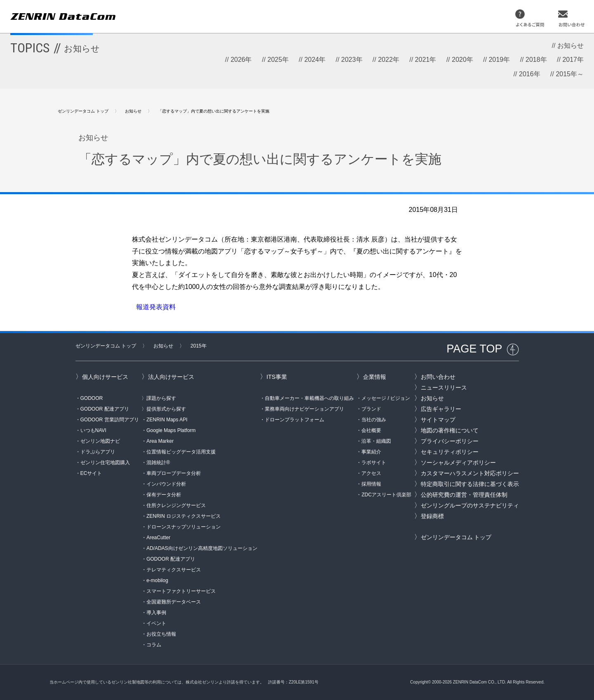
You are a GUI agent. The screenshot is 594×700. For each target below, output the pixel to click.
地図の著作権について (450, 430)
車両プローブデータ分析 (174, 473)
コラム (154, 645)
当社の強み (374, 420)
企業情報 (375, 377)
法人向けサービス (171, 377)
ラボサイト (374, 463)
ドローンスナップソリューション (184, 527)
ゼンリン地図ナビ (100, 441)
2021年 (426, 60)
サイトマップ (438, 420)
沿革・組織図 (376, 441)
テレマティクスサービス (174, 570)
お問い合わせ (438, 377)
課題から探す (161, 398)
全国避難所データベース (174, 602)
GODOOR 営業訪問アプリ (110, 420)
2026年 (241, 60)
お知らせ (570, 46)
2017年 (573, 60)
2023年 (352, 60)
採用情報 (371, 484)
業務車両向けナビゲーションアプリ (304, 409)
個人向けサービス (105, 377)
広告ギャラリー (441, 409)
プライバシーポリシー (450, 441)
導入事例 (156, 613)
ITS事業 (277, 377)
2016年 (530, 74)
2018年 (536, 60)
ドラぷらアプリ (98, 452)
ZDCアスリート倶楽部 (386, 495)
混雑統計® (158, 463)
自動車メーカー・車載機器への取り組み (309, 398)
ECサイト (91, 473)
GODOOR (92, 398)
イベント (156, 623)
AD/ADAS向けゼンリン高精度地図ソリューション (202, 548)
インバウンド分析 (166, 484)
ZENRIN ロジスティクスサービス (184, 516)
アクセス (371, 473)
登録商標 (432, 516)
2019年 (500, 60)
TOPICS (55, 48)
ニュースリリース (444, 388)
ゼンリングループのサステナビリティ (470, 505)
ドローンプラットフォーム (295, 420)
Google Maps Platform (171, 430)
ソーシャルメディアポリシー (458, 463)
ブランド (371, 409)
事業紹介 (371, 452)
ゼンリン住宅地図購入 (105, 463)
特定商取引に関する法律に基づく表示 (470, 484)
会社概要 (371, 430)
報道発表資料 (156, 307)
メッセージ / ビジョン (386, 398)
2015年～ (570, 74)
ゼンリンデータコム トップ (83, 111)
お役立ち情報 (161, 634)
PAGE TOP (474, 349)
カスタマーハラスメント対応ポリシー (470, 473)
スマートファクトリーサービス (181, 591)
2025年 (278, 60)
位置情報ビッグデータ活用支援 (181, 452)
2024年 (315, 60)
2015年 (199, 346)
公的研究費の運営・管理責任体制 (464, 495)
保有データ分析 (164, 495)
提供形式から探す (166, 409)
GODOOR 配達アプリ (105, 409)
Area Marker (160, 441)
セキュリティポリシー (450, 452)
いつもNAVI (93, 430)
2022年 (389, 60)
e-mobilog (157, 580)
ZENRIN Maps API (167, 420)
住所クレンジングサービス (176, 505)
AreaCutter (158, 538)
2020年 (462, 60)
